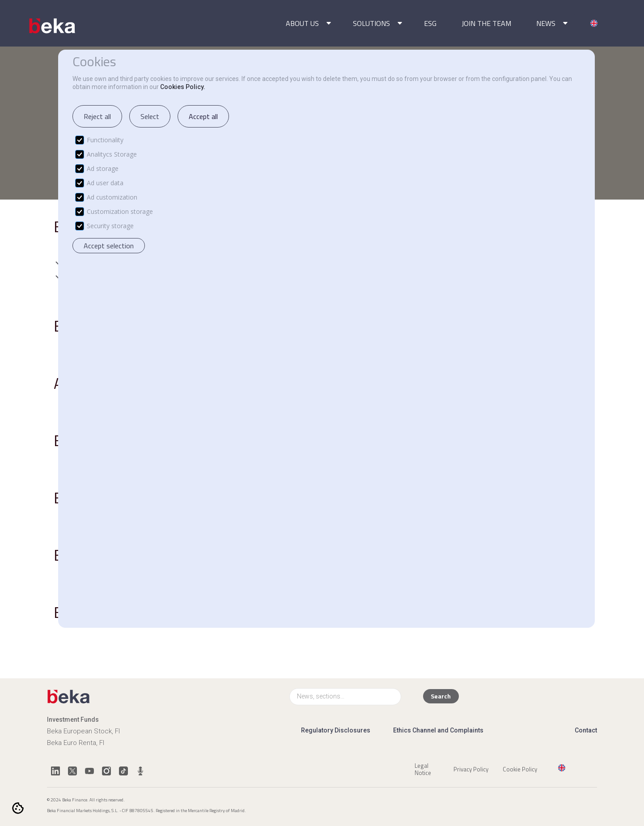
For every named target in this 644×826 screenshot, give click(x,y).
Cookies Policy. (183, 87)
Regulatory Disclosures (336, 730)
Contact (586, 730)
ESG (430, 23)
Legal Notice (423, 769)
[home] (53, 26)
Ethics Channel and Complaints (438, 730)
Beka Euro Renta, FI (76, 743)
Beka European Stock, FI (83, 731)
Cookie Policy (520, 769)
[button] (307, 23)
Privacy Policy (471, 769)
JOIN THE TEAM (486, 23)
